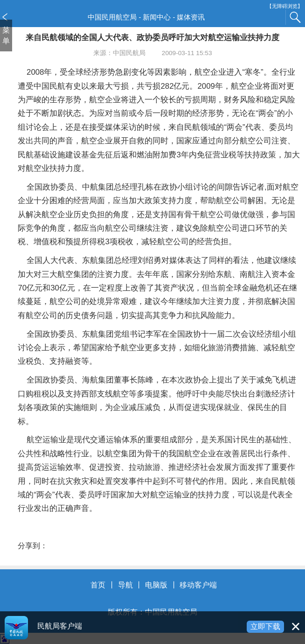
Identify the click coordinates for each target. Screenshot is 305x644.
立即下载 (265, 626)
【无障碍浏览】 (285, 6)
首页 (98, 585)
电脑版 (156, 585)
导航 (125, 585)
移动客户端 (198, 585)
